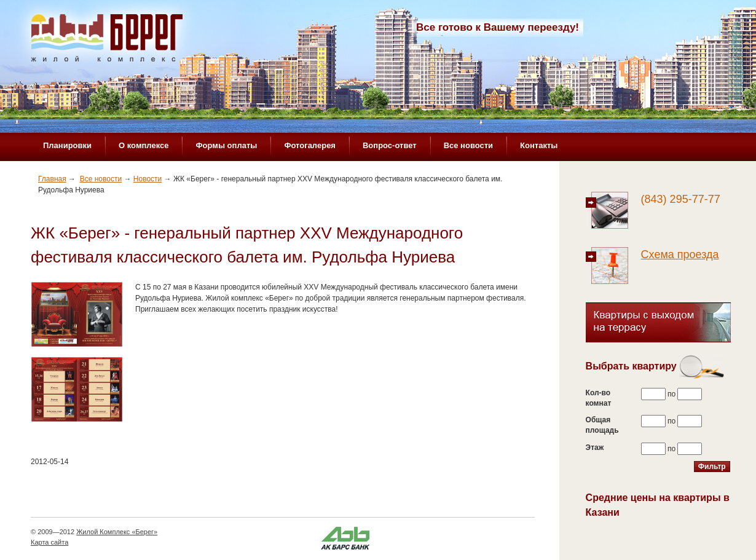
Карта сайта (49, 542)
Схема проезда (680, 254)
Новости (148, 179)
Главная (52, 179)
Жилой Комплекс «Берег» (117, 532)
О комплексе (144, 145)
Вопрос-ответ (390, 145)
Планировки (67, 145)
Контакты (539, 145)
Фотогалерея (310, 145)
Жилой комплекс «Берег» (108, 41)
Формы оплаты (226, 145)
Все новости (468, 145)
